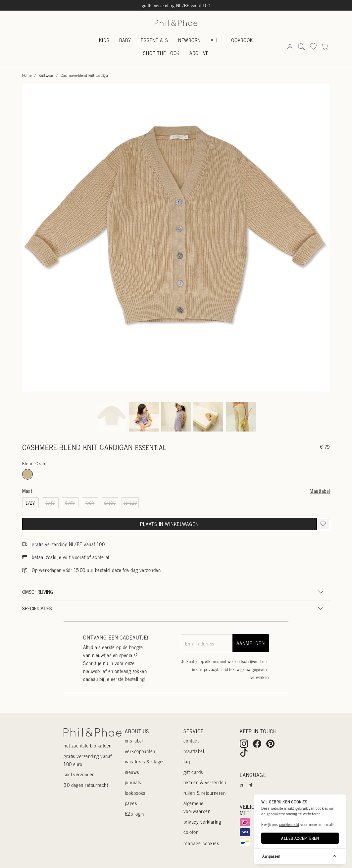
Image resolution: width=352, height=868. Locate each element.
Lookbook (241, 40)
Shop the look (161, 53)
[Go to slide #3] (176, 416)
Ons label (134, 740)
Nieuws (132, 772)
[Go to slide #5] (241, 416)
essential (151, 447)
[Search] (290, 47)
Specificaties (37, 608)
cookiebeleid (289, 824)
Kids (104, 40)
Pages (131, 803)
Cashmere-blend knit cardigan (85, 75)
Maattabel (320, 491)
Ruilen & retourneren (204, 793)
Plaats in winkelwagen (169, 524)
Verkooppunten (140, 751)
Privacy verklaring (202, 821)
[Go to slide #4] (208, 416)
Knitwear (46, 75)
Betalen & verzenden (205, 782)
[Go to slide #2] (144, 416)
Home (27, 75)
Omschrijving (38, 592)
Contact (191, 740)
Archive (199, 53)
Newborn (189, 40)
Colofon (191, 832)
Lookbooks (135, 793)
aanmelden (251, 643)
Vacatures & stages (145, 761)
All (215, 40)
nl (251, 784)
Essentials (154, 40)
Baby (125, 40)
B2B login (134, 814)
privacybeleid (216, 669)
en (242, 784)
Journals (133, 782)
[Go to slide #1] (112, 416)
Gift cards (193, 772)
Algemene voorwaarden (197, 807)
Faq (187, 761)
